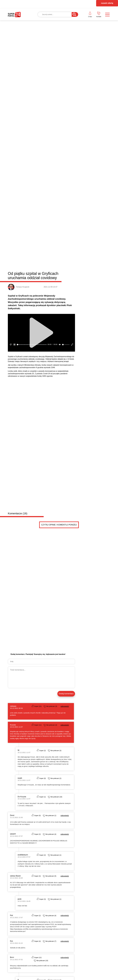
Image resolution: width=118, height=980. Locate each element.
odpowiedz (65, 259)
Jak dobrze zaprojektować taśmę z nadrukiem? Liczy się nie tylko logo (97, 657)
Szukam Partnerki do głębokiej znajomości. (48, 761)
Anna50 (37, 733)
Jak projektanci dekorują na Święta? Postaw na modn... (87, 694)
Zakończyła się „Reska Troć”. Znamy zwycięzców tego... (87, 676)
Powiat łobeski (21, 605)
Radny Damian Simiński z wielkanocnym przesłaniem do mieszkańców (46, 697)
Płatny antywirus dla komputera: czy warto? (83, 698)
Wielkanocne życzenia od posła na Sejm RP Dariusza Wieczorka (20, 697)
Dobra (39, 605)
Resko (66, 605)
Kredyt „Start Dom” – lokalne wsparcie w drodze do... (86, 680)
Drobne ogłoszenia (24, 720)
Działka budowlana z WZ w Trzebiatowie (46, 787)
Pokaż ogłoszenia (66, 810)
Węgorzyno (75, 605)
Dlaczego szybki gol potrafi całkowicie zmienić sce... (86, 685)
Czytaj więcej (98, 709)
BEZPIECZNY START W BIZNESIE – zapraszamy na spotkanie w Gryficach (45, 668)
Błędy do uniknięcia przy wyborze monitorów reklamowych (71, 629)
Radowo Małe (56, 605)
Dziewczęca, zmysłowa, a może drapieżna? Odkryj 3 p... (88, 689)
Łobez (46, 605)
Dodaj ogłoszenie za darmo (55, 720)
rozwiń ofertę (107, 3)
